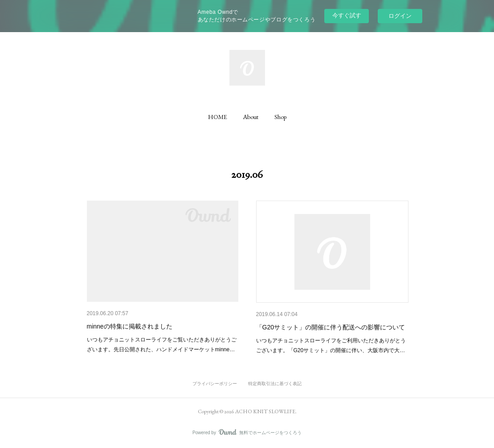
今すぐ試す (347, 15)
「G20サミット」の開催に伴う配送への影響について (331, 327)
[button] (218, 117)
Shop (280, 117)
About (251, 117)
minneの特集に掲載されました (130, 326)
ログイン (400, 16)
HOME (218, 117)
